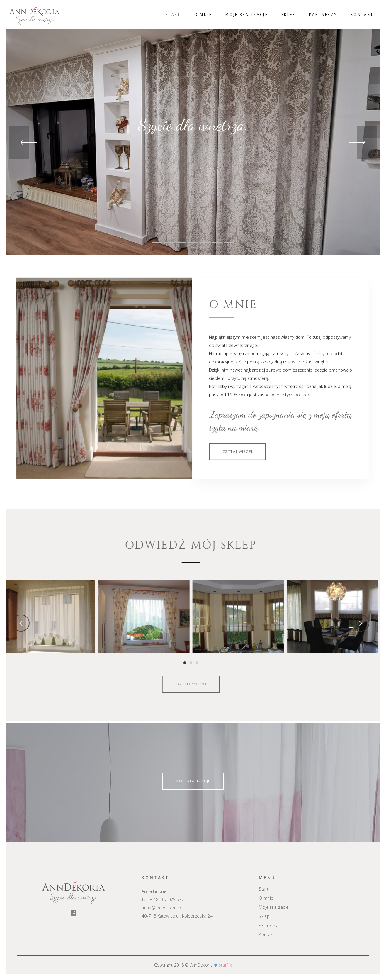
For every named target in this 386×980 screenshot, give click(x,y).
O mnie (266, 898)
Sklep (264, 916)
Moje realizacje (193, 781)
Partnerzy (268, 925)
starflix (225, 965)
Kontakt (266, 935)
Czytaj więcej (238, 496)
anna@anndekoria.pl (162, 908)
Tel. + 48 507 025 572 (163, 899)
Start (264, 889)
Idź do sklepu (134, 684)
